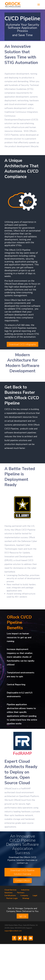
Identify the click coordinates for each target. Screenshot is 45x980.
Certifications (10, 895)
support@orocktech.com (13, 931)
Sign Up (22, 916)
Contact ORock (22, 881)
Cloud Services (10, 890)
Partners (21, 893)
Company (24, 895)
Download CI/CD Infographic (22, 344)
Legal (35, 895)
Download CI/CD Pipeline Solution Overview (22, 872)
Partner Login (12, 898)
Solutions (8, 893)
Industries (25, 890)
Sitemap (26, 898)
